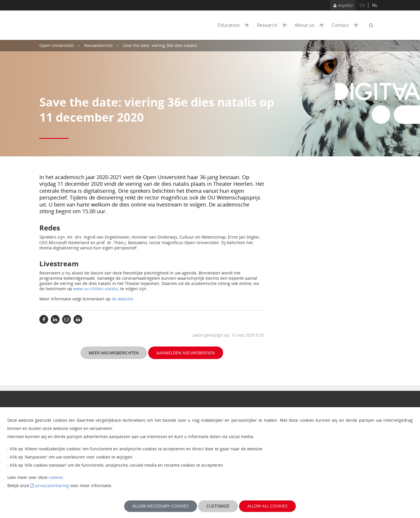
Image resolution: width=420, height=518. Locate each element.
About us (311, 25)
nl (375, 5)
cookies (56, 477)
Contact (347, 25)
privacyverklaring (52, 485)
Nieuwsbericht (98, 45)
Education (235, 25)
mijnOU (343, 5)
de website (122, 299)
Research (274, 25)
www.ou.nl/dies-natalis (96, 289)
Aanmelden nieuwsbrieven (186, 353)
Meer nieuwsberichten (114, 353)
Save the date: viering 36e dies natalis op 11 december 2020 (182, 45)
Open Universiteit (57, 45)
